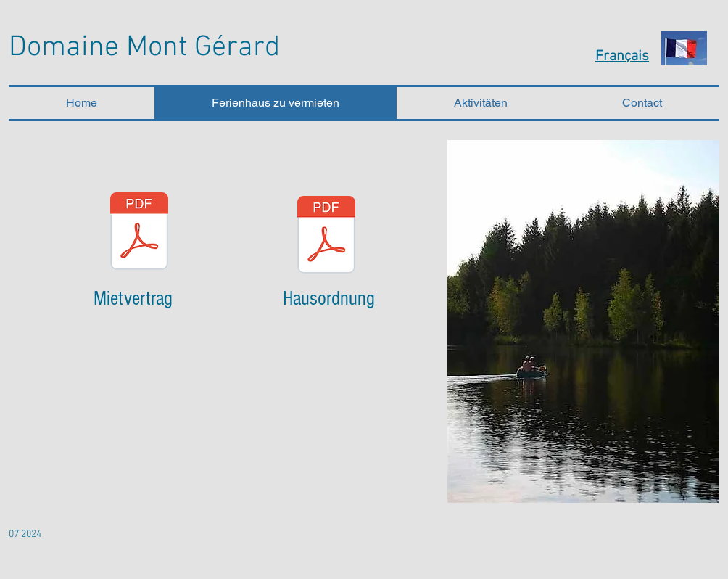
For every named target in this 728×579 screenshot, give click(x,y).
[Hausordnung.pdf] (326, 237)
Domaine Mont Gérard (144, 48)
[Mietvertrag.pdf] (139, 233)
